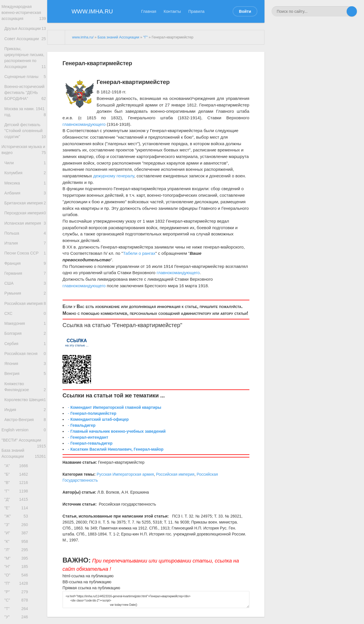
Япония (25, 426)
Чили (25, 193)
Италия (25, 290)
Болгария (25, 392)
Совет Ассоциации (25, 45)
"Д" (17, 583)
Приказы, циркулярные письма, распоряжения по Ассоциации (25, 72)
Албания (25, 227)
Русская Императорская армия (125, 474)
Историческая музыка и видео (24, 179)
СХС (24, 369)
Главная (149, 11)
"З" (17, 612)
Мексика (25, 216)
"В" (17, 564)
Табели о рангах (139, 253)
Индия (25, 483)
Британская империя (25, 240)
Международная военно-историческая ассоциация (24, 14)
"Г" (17, 574)
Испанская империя (25, 269)
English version (24, 506)
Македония (25, 380)
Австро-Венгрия (25, 494)
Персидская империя (25, 253)
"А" (17, 546)
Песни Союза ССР (25, 301)
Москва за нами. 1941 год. (25, 138)
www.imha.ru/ (83, 37)
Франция (25, 312)
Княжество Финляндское (25, 451)
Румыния (25, 346)
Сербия (25, 403)
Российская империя (25, 359)
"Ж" (17, 603)
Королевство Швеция (25, 469)
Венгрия (25, 437)
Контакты (172, 11)
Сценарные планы (25, 95)
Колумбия (25, 205)
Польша (24, 279)
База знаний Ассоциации (24, 532)
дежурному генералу (114, 176)
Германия (25, 324)
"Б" (17, 555)
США (25, 335)
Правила (196, 11)
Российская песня (25, 414)
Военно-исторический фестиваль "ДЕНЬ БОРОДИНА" (25, 115)
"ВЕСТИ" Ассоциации (24, 519)
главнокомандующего (84, 124)
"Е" (17, 593)
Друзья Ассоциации (25, 32)
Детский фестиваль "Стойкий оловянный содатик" (25, 159)
